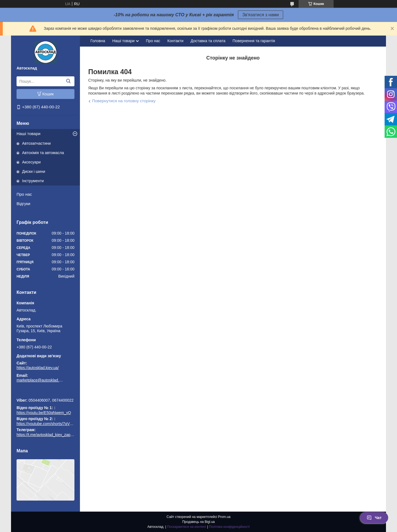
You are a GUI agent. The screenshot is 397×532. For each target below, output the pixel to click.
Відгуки (23, 204)
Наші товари (29, 134)
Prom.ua (224, 517)
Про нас (24, 194)
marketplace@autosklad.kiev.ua (40, 380)
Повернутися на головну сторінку (124, 101)
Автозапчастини (36, 143)
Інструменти (33, 181)
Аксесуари (31, 162)
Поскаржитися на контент (187, 527)
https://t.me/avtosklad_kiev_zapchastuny (45, 393)
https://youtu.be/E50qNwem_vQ (44, 413)
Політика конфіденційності (229, 527)
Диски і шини (34, 171)
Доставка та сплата (208, 41)
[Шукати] (68, 81)
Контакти (175, 41)
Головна (98, 41)
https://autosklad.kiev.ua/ (38, 368)
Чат (374, 518)
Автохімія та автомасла (43, 153)
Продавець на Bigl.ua (198, 522)
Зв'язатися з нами (261, 15)
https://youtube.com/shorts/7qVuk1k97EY (52, 424)
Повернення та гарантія (254, 41)
